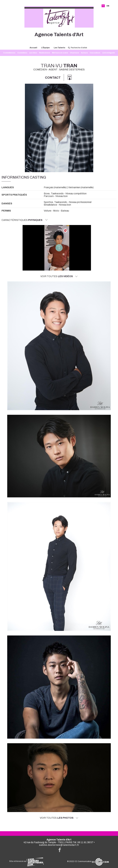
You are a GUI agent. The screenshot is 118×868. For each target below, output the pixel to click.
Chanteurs (75, 53)
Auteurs (84, 53)
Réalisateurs (45, 53)
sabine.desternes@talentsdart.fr (59, 845)
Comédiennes (9, 53)
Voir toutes (59, 276)
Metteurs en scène (60, 53)
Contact (53, 78)
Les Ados (33, 53)
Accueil (33, 48)
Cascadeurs (95, 53)
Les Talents (59, 48)
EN (108, 6)
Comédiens (22, 53)
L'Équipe (45, 48)
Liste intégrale (109, 53)
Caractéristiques (25, 220)
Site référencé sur (26, 861)
